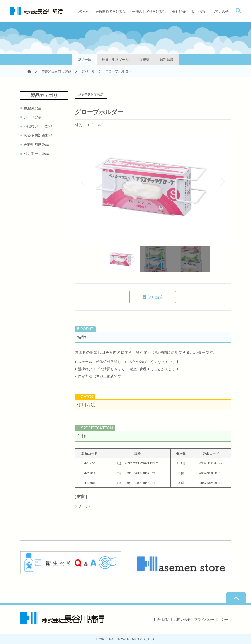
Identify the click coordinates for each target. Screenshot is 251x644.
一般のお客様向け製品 (149, 11)
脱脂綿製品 (33, 108)
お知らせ (83, 11)
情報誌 (144, 59)
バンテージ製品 (37, 154)
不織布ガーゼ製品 (39, 126)
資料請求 (167, 59)
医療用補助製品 (37, 145)
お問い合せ (220, 11)
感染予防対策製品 (39, 136)
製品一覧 (84, 59)
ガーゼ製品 (33, 117)
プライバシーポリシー (211, 619)
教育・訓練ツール (115, 59)
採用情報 (199, 11)
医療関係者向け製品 (111, 11)
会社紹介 (179, 11)
